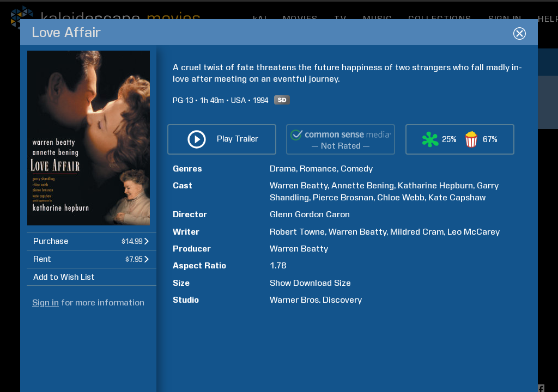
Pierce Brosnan (343, 267)
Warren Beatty (299, 256)
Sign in (46, 373)
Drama (283, 238)
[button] (92, 311)
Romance (318, 238)
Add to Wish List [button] (64, 347)
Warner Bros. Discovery (316, 369)
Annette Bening (363, 256)
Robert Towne (297, 301)
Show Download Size (310, 353)
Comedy (357, 238)
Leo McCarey (474, 301)
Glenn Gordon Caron (310, 284)
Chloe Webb (401, 267)
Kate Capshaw (457, 267)
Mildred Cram (417, 301)
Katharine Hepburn (435, 256)
